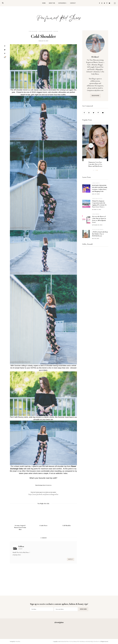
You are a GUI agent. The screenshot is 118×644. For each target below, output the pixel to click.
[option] (95, 147)
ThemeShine (18, 641)
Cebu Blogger (33, 31)
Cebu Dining (96, 214)
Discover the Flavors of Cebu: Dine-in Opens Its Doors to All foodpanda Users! (99, 219)
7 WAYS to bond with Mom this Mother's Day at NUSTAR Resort (100, 234)
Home (44, 3)
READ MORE (95, 96)
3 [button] (97, 170)
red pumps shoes (17, 555)
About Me (52, 3)
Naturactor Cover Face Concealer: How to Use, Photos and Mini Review (95, 164)
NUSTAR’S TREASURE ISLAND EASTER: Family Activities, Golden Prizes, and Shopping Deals (100, 188)
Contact (73, 3)
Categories (62, 3)
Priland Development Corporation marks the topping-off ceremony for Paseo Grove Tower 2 (99, 204)
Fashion (56, 31)
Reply (71, 559)
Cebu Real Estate (97, 199)
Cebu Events (96, 183)
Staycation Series (98, 230)
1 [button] (93, 170)
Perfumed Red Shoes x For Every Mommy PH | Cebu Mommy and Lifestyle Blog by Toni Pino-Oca (80, 641)
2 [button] (95, 170)
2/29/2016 (20, 549)
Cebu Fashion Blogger (45, 31)
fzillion (21, 546)
